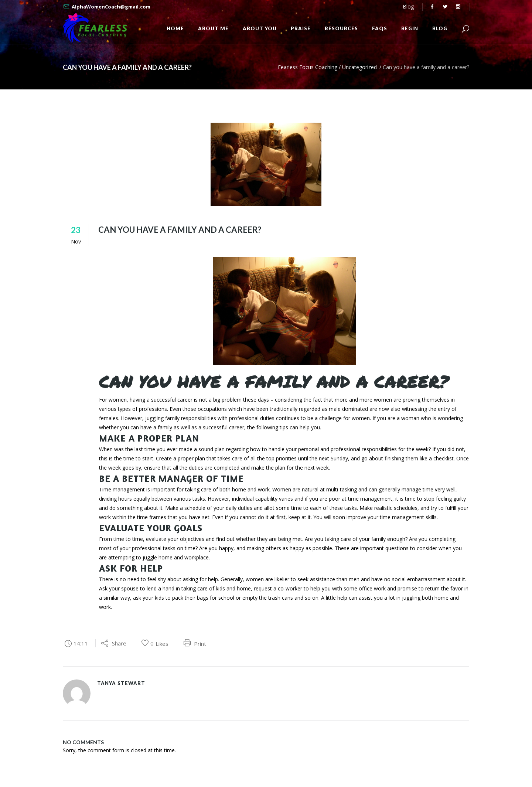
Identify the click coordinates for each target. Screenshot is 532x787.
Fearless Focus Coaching (308, 67)
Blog (408, 6)
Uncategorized (359, 67)
